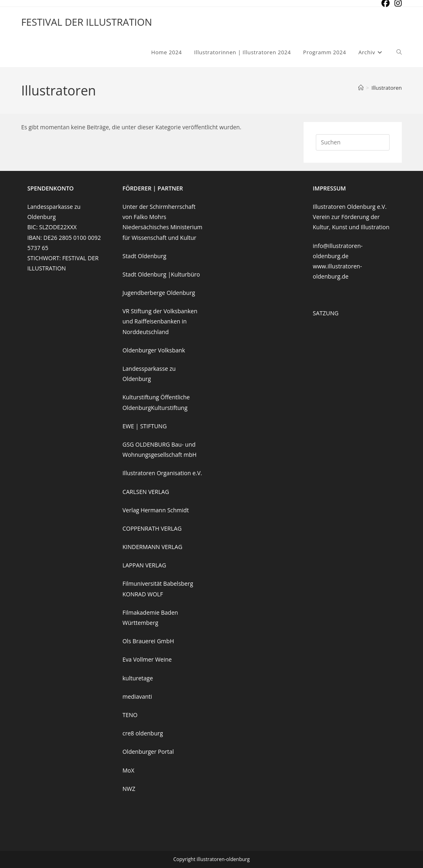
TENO (130, 715)
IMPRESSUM (329, 188)
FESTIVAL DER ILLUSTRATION (87, 22)
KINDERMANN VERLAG (152, 547)
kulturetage (138, 678)
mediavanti (137, 696)
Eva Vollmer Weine (147, 659)
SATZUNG (326, 313)
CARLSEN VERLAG (145, 492)
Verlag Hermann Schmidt (155, 510)
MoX (128, 770)
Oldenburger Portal (148, 752)
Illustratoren (387, 88)
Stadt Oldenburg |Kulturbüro (161, 274)
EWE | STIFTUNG (144, 426)
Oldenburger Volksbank (154, 350)
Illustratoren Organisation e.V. (162, 473)
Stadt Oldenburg (144, 256)
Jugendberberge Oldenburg (159, 293)
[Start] (361, 88)
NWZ (129, 789)
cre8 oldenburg (142, 733)
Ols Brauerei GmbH (148, 641)
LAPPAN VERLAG (144, 565)
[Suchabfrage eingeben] (353, 142)
